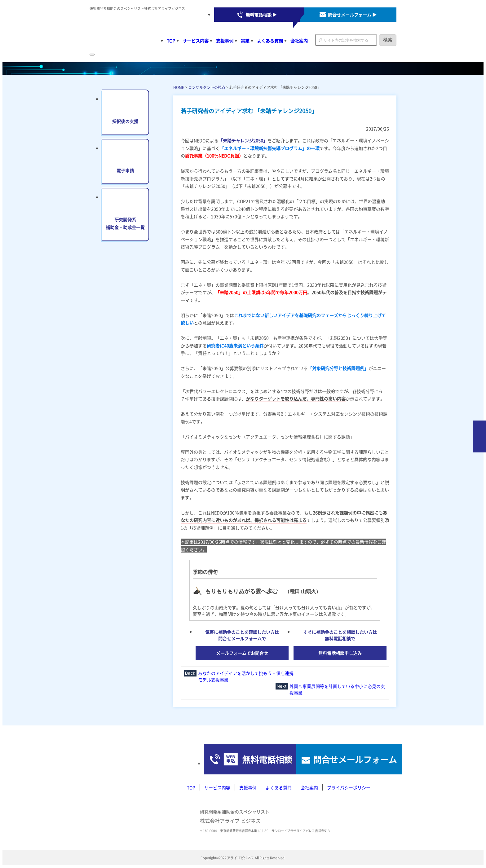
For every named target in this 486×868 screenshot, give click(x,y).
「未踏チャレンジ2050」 (243, 140)
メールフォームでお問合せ (242, 653)
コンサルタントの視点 (207, 87)
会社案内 (299, 41)
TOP (171, 41)
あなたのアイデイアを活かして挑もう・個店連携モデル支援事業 (246, 676)
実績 (245, 41)
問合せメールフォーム (345, 760)
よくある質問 (270, 41)
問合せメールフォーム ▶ (352, 15)
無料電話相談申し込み (340, 653)
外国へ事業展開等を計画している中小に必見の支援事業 (337, 689)
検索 (388, 40)
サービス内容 (196, 41)
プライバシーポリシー (349, 788)
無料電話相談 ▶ (261, 15)
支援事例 (225, 41)
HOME (179, 87)
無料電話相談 (236, 760)
